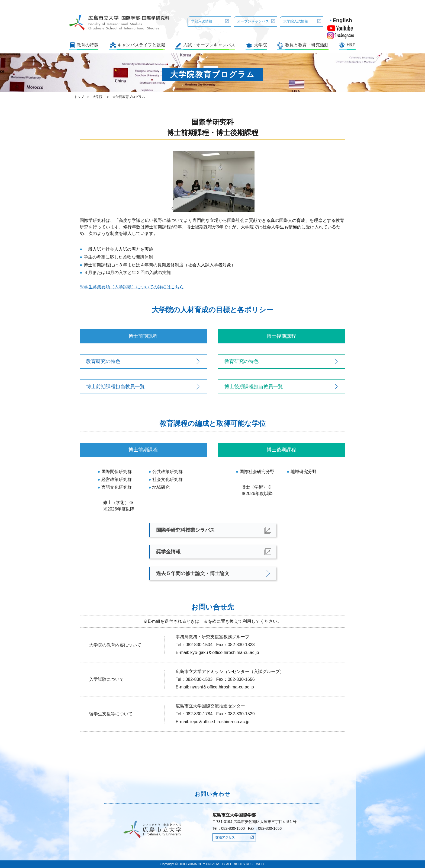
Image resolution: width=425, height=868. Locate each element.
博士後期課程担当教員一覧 (254, 387)
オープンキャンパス (253, 21)
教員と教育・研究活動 (307, 45)
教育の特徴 (88, 45)
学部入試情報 (202, 21)
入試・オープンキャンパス (209, 45)
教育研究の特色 (103, 361)
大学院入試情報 (296, 21)
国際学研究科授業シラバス (185, 530)
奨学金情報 (168, 552)
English (342, 20)
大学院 (260, 45)
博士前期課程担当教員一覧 (115, 387)
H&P (351, 45)
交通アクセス (225, 837)
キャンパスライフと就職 (141, 45)
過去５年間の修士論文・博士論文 (193, 573)
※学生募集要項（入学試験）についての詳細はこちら (132, 287)
